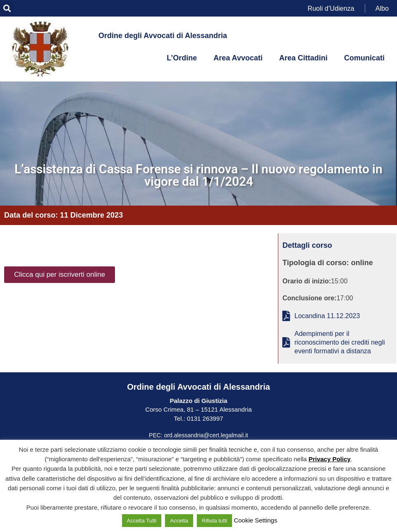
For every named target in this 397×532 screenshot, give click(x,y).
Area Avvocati (238, 58)
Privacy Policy (330, 459)
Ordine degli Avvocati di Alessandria (163, 36)
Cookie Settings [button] (255, 520)
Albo (382, 8)
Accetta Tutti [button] (142, 521)
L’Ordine (182, 58)
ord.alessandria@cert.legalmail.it (206, 435)
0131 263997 (204, 418)
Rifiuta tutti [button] (214, 521)
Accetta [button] (179, 521)
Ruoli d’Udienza (331, 8)
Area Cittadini (303, 58)
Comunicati (364, 58)
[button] (7, 8)
